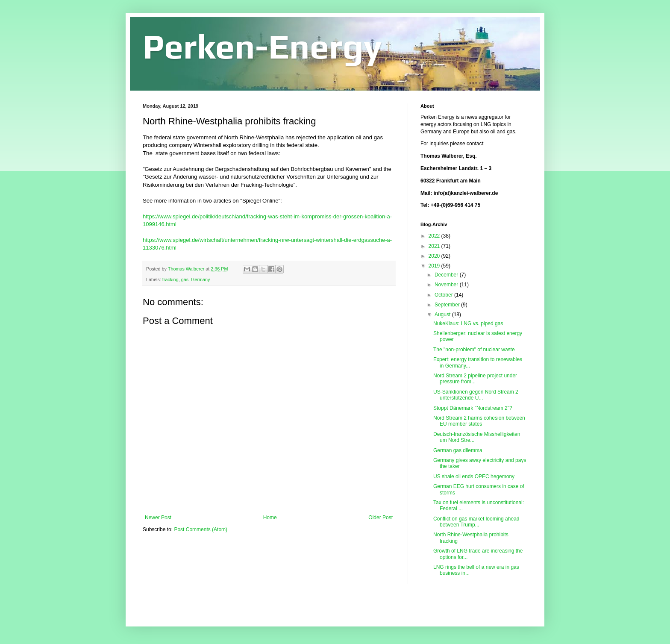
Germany (200, 279)
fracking (170, 279)
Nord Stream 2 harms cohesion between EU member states (479, 421)
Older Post (381, 518)
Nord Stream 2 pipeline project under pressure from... (475, 379)
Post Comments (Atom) (201, 529)
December (447, 275)
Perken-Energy (262, 46)
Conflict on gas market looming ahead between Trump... (476, 522)
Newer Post (158, 518)
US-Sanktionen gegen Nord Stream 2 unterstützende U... (476, 395)
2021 (435, 246)
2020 (435, 256)
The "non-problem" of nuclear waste (474, 350)
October (444, 295)
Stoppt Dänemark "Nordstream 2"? (473, 408)
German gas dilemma (458, 450)
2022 (435, 236)
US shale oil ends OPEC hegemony (474, 476)
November (447, 285)
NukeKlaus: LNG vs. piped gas (468, 323)
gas (185, 279)
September (448, 305)
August (443, 315)
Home (270, 518)
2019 (435, 266)
